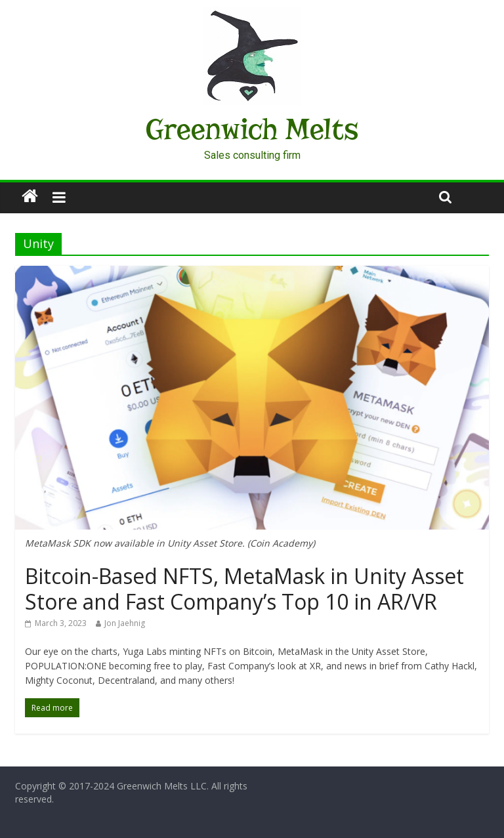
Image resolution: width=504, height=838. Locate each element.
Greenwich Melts (252, 129)
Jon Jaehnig (125, 623)
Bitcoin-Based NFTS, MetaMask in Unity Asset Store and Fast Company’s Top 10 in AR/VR (244, 588)
